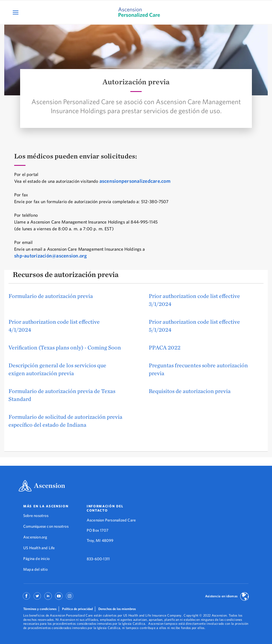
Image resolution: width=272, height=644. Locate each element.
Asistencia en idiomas (221, 596)
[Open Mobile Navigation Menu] (16, 12)
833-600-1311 (98, 559)
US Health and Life (39, 548)
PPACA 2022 (165, 347)
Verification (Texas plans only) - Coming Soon (65, 347)
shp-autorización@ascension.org (51, 256)
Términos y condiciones (40, 609)
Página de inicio (36, 559)
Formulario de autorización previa (51, 296)
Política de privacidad (77, 609)
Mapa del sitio (35, 569)
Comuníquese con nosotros (46, 526)
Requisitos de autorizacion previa (190, 391)
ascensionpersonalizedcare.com (135, 181)
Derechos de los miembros (117, 609)
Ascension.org (35, 537)
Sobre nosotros (36, 516)
